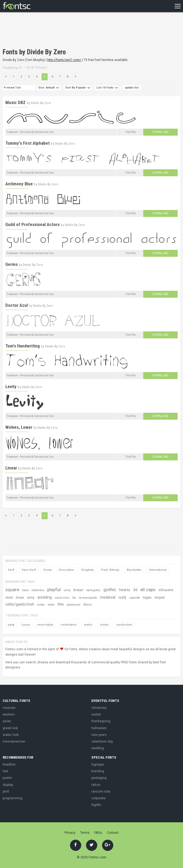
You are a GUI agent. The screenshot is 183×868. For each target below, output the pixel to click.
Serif (11, 570)
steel (9, 598)
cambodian (124, 625)
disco (87, 605)
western (9, 714)
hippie (147, 598)
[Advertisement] (65, 31)
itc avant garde (88, 598)
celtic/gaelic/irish (20, 604)
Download (161, 132)
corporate (98, 798)
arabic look (11, 735)
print (6, 791)
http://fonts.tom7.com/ (64, 60)
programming (13, 798)
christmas (99, 708)
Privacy (70, 833)
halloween (99, 728)
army (31, 598)
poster (7, 778)
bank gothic (93, 590)
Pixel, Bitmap (110, 570)
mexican (9, 708)
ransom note (101, 791)
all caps (148, 590)
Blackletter (134, 570)
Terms (85, 833)
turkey (41, 605)
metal (51, 605)
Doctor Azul (17, 305)
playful (54, 590)
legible (96, 805)
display (8, 785)
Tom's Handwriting (23, 346)
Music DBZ (15, 102)
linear (20, 598)
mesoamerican (14, 741)
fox (74, 598)
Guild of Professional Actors (32, 224)
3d (135, 590)
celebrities (38, 590)
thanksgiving (101, 721)
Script (47, 570)
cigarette (135, 598)
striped (159, 598)
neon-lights (45, 625)
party (11, 625)
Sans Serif (29, 570)
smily (67, 590)
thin (61, 604)
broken (78, 590)
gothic (110, 590)
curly (122, 597)
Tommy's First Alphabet (28, 143)
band (25, 590)
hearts (125, 590)
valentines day (102, 741)
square (12, 590)
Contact (113, 833)
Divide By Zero (41, 103)
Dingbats (87, 570)
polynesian (74, 605)
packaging (99, 778)
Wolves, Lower (19, 427)
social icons (62, 598)
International (158, 570)
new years (99, 735)
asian (7, 721)
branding (98, 771)
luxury (26, 625)
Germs (11, 264)
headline (9, 764)
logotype (98, 764)
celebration (69, 625)
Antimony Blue (19, 184)
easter (96, 714)
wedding (45, 597)
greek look (10, 728)
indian (104, 625)
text (5, 771)
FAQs (98, 833)
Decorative (66, 570)
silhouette (166, 590)
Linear (11, 468)
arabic (88, 625)
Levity (11, 387)
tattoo (96, 785)
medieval (108, 597)
